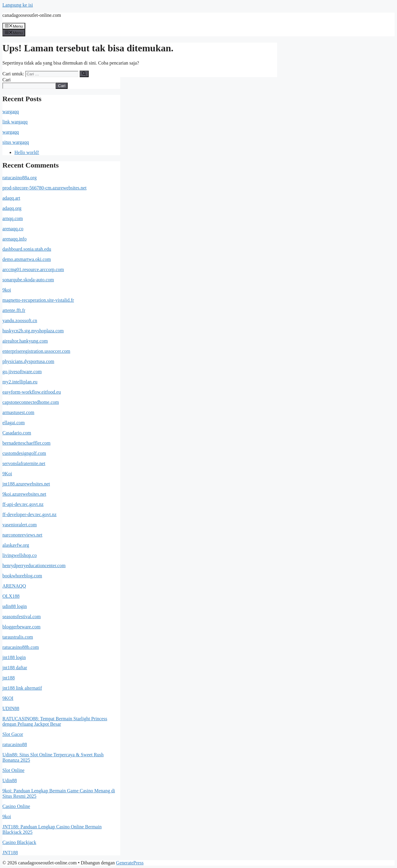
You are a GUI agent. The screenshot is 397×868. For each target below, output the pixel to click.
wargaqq (11, 112)
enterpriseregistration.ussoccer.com (36, 351)
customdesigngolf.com (24, 453)
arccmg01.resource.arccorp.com (33, 269)
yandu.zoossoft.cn (20, 321)
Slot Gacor (13, 734)
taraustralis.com (18, 637)
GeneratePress (130, 863)
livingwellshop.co (20, 555)
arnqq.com (13, 218)
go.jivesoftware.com (22, 372)
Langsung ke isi (18, 5)
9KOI (8, 698)
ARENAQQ (14, 586)
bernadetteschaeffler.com (26, 443)
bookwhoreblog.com (22, 576)
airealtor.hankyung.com (25, 341)
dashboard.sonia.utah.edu (27, 249)
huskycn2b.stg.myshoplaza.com (33, 331)
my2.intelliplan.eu (20, 382)
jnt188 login (14, 657)
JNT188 (10, 853)
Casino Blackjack (19, 842)
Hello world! (27, 152)
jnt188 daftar (15, 668)
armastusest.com (18, 412)
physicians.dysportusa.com (28, 361)
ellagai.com (14, 423)
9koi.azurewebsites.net (24, 494)
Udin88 (10, 780)
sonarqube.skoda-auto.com (28, 280)
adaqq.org (12, 208)
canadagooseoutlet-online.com (32, 15)
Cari (7, 80)
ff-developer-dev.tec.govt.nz (29, 514)
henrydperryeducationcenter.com (34, 566)
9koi (7, 290)
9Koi (7, 474)
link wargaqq (15, 122)
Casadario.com (17, 433)
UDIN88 (11, 708)
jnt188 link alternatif (22, 688)
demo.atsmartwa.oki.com (27, 259)
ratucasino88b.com (21, 647)
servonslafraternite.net (24, 463)
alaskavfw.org (16, 545)
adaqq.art (11, 198)
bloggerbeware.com (21, 627)
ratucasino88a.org (20, 178)
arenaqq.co (13, 229)
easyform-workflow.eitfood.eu (32, 392)
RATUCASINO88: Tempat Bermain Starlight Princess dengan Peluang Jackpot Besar (55, 721)
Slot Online (13, 770)
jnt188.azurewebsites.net (26, 484)
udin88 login (15, 606)
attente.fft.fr (14, 310)
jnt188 (9, 678)
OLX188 (11, 596)
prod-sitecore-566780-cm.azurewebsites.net (44, 188)
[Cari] (84, 74)
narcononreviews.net (22, 535)
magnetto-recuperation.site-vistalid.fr (38, 300)
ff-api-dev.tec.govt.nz (23, 504)
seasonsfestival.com (22, 617)
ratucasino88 (15, 744)
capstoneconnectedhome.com (31, 402)
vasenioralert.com (20, 525)
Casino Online (16, 806)
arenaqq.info (14, 239)
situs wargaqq (16, 142)
